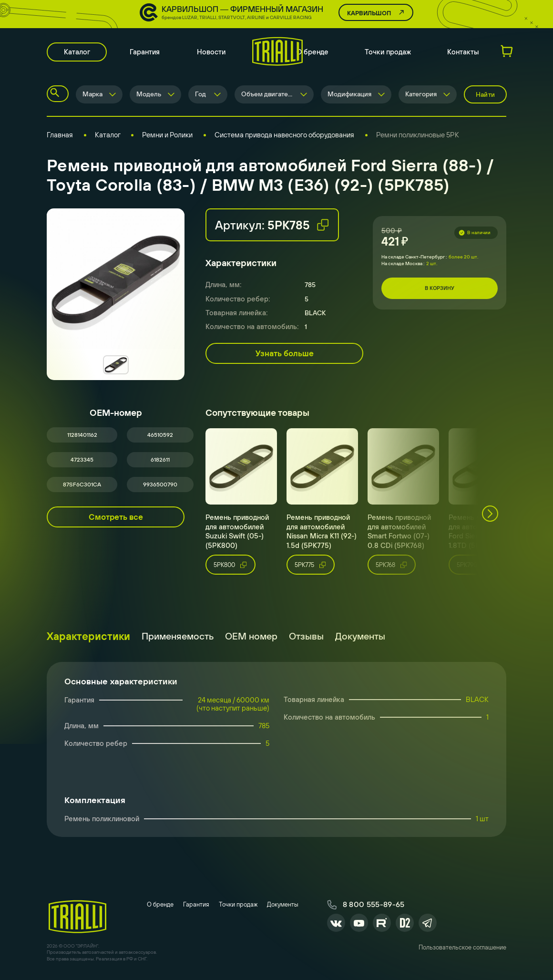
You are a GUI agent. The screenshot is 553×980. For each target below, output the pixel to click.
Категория (421, 95)
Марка (92, 95)
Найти (485, 95)
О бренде (312, 53)
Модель (149, 95)
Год (200, 95)
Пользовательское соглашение (462, 951)
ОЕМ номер (251, 639)
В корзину (440, 289)
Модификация (349, 95)
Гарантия (146, 53)
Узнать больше (285, 354)
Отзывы (306, 639)
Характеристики (88, 639)
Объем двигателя (268, 95)
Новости (213, 53)
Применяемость (178, 639)
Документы (360, 639)
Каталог (77, 53)
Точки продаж (388, 53)
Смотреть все (116, 520)
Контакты (463, 53)
